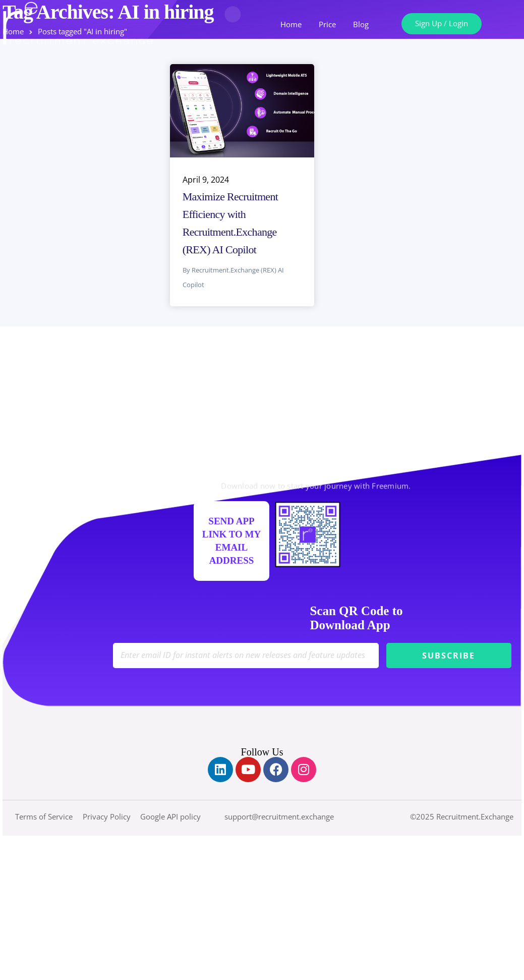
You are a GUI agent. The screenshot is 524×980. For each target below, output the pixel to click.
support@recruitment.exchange (279, 816)
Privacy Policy (107, 816)
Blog (361, 24)
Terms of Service (44, 816)
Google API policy (170, 816)
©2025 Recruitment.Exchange (462, 816)
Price (327, 24)
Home (291, 24)
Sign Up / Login (442, 23)
